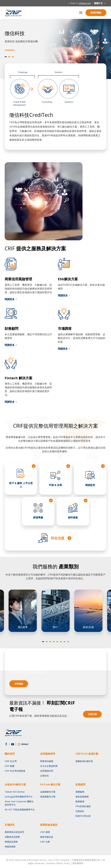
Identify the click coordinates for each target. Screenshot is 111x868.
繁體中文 (100, 3)
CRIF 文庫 (45, 842)
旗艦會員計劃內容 (84, 761)
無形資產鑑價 (82, 797)
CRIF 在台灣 (11, 761)
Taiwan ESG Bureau (15, 792)
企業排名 (45, 776)
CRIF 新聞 (45, 832)
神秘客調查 (10, 847)
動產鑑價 (80, 801)
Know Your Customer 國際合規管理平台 (19, 803)
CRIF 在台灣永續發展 (15, 771)
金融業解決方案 (48, 792)
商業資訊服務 (47, 761)
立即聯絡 (19, 684)
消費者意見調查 (12, 837)
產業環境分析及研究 (14, 832)
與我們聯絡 (96, 13)
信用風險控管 (47, 771)
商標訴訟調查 (11, 842)
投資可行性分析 (83, 816)
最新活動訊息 (47, 837)
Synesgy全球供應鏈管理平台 (19, 797)
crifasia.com (85, 3)
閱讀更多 (11, 299)
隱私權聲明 (78, 863)
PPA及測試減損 (83, 806)
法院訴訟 (80, 811)
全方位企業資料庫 (49, 766)
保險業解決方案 (48, 797)
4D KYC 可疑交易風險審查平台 (20, 810)
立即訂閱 (92, 714)
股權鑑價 (80, 792)
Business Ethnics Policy (58, 863)
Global (23, 744)
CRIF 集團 (9, 766)
